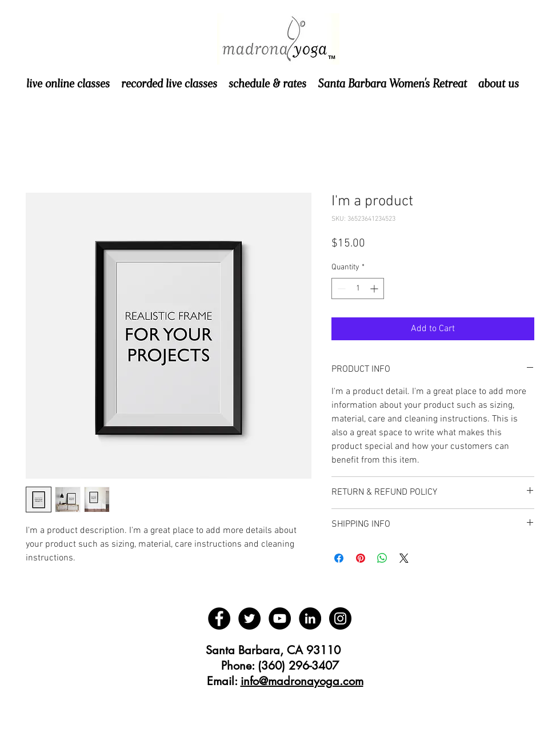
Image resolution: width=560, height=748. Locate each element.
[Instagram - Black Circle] (340, 618)
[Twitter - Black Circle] (249, 618)
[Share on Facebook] (339, 558)
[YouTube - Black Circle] (280, 618)
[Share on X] (404, 558)
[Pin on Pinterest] (361, 558)
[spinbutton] (358, 289)
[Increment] (375, 289)
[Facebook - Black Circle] (219, 618)
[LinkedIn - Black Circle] (310, 618)
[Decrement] (340, 289)
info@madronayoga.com (302, 681)
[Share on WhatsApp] (382, 558)
